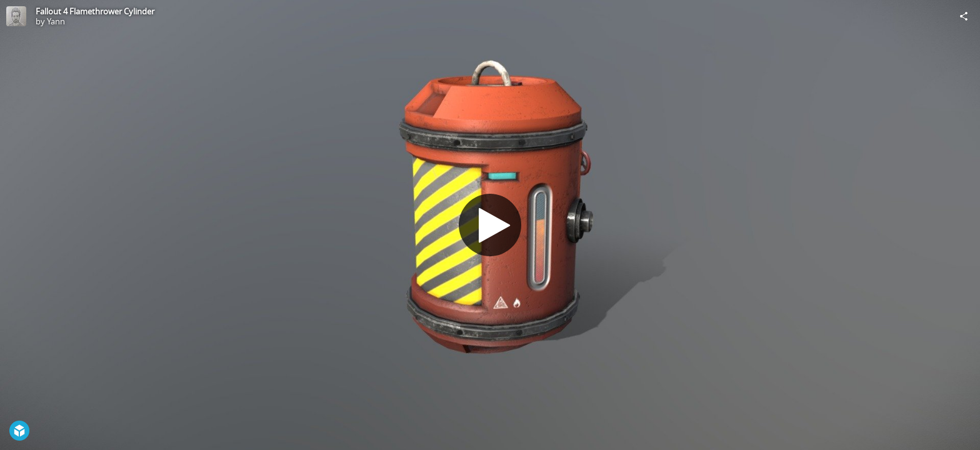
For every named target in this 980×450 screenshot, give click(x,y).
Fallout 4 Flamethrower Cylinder (95, 11)
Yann (56, 21)
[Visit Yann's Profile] (16, 16)
